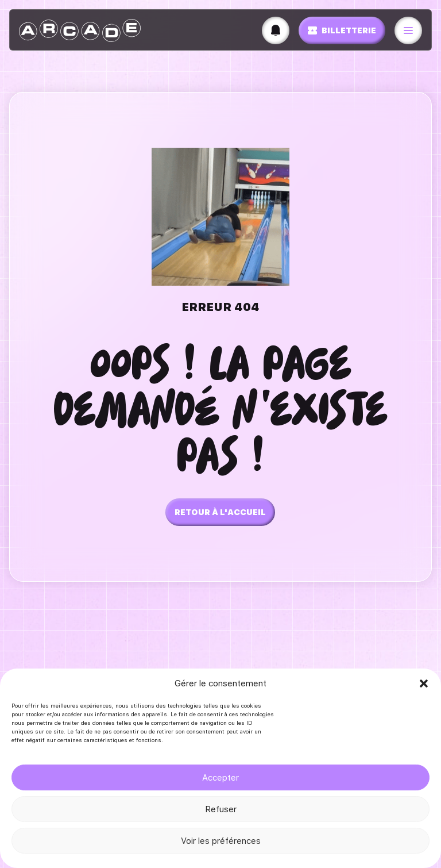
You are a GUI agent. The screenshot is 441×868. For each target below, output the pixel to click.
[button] (424, 683)
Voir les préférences (221, 841)
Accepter (220, 778)
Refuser (221, 809)
